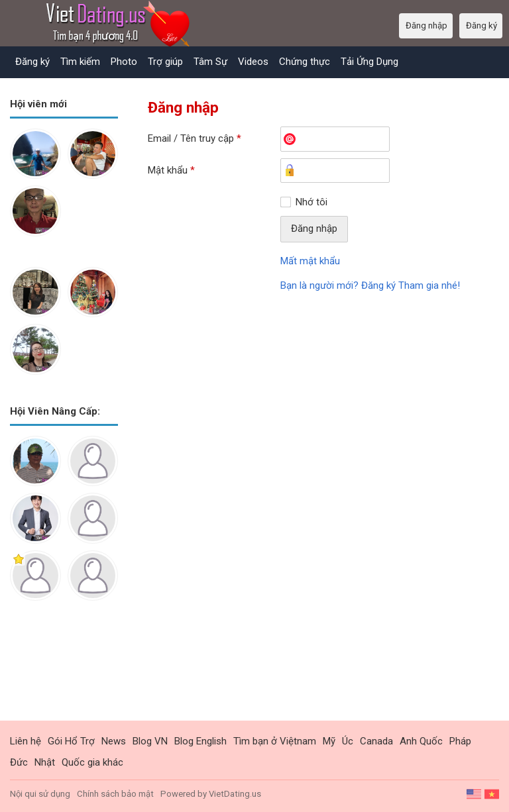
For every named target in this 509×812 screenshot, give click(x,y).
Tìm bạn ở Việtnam (275, 741)
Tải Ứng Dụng (369, 62)
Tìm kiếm (80, 62)
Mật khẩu (171, 170)
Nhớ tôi (311, 202)
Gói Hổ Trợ (71, 741)
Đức (19, 762)
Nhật (45, 762)
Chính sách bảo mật (115, 794)
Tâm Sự (210, 62)
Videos (253, 62)
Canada (376, 741)
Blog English (200, 741)
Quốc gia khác (92, 762)
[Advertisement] (64, 671)
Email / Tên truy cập (195, 138)
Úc (348, 741)
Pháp (460, 741)
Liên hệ (26, 741)
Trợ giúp (165, 62)
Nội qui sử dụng (40, 794)
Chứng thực (305, 62)
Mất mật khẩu (310, 261)
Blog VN (150, 741)
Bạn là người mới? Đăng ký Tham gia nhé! (370, 285)
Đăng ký (32, 62)
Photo (124, 62)
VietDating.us (235, 794)
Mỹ (329, 741)
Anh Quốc (421, 741)
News (114, 741)
